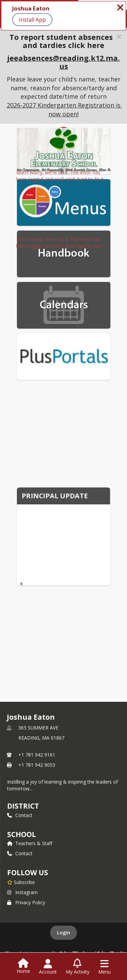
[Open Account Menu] (48, 967)
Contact (20, 815)
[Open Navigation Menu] (104, 967)
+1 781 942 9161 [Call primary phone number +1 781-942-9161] (37, 755)
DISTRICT (23, 806)
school (22, 834)
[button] (119, 37)
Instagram (22, 892)
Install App (32, 20)
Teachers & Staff (30, 843)
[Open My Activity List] (78, 967)
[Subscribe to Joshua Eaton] (21, 882)
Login (63, 933)
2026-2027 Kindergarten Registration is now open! (65, 110)
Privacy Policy (26, 902)
